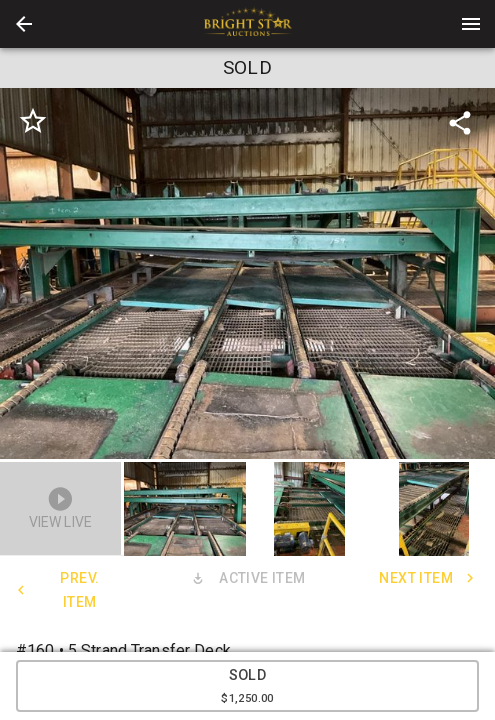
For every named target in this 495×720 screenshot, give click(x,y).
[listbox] (247, 273)
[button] (24, 24)
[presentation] (248, 24)
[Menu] (471, 24)
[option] (247, 273)
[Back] (24, 24)
